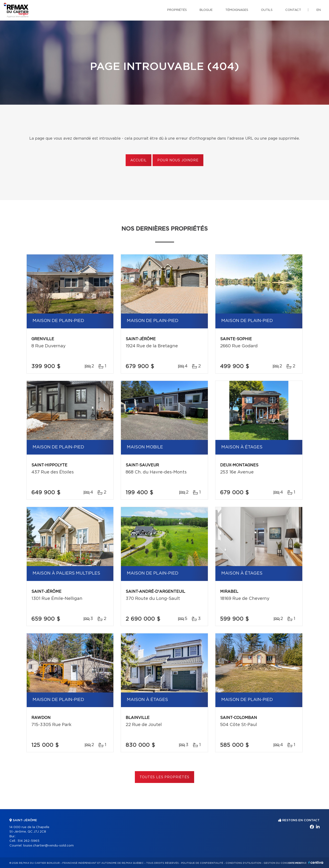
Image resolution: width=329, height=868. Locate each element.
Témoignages (237, 10)
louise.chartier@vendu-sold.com (48, 846)
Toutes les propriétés (164, 777)
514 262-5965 (28, 841)
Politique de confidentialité (202, 863)
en (319, 10)
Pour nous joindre (178, 160)
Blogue (206, 10)
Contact (293, 10)
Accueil (139, 160)
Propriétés (177, 10)
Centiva (316, 862)
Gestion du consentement (283, 863)
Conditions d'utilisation (243, 863)
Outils (267, 10)
